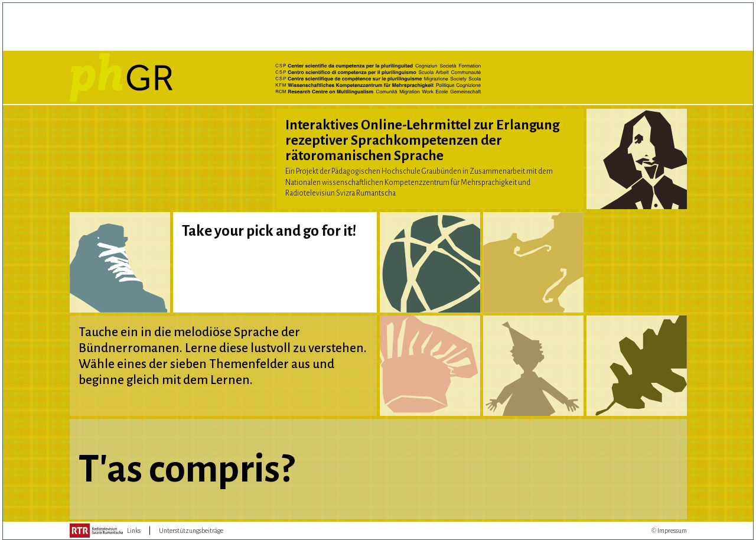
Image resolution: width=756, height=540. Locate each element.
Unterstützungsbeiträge (191, 531)
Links (134, 531)
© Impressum (669, 531)
